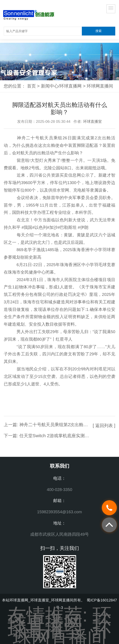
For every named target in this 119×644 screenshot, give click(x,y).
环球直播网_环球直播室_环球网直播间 (41, 600)
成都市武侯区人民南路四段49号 (60, 534)
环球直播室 (92, 122)
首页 (31, 86)
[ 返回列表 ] (104, 426)
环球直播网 (60, 619)
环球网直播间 (100, 86)
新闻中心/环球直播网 (61, 86)
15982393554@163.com (60, 512)
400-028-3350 (60, 490)
